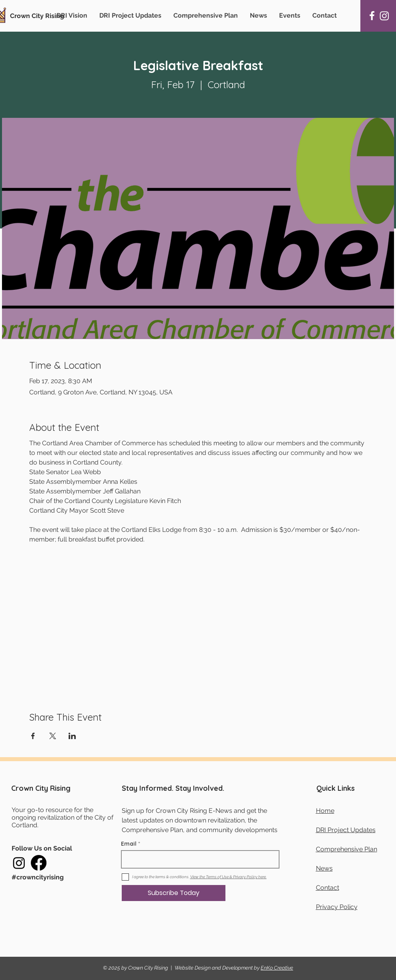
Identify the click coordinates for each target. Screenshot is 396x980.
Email (129, 844)
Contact (328, 888)
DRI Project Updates (346, 830)
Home (325, 811)
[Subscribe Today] (174, 893)
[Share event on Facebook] (33, 736)
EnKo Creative (277, 968)
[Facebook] (372, 16)
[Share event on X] (53, 736)
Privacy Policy (337, 907)
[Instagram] (384, 16)
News (324, 868)
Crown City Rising (37, 16)
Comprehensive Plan (347, 849)
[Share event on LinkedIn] (72, 736)
